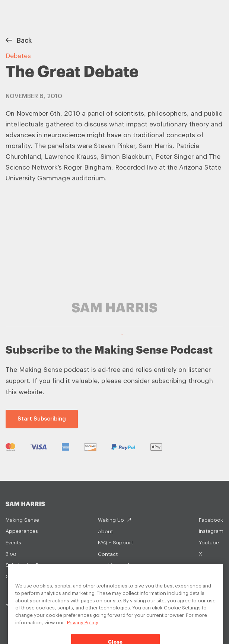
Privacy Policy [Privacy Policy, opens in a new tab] (83, 628)
